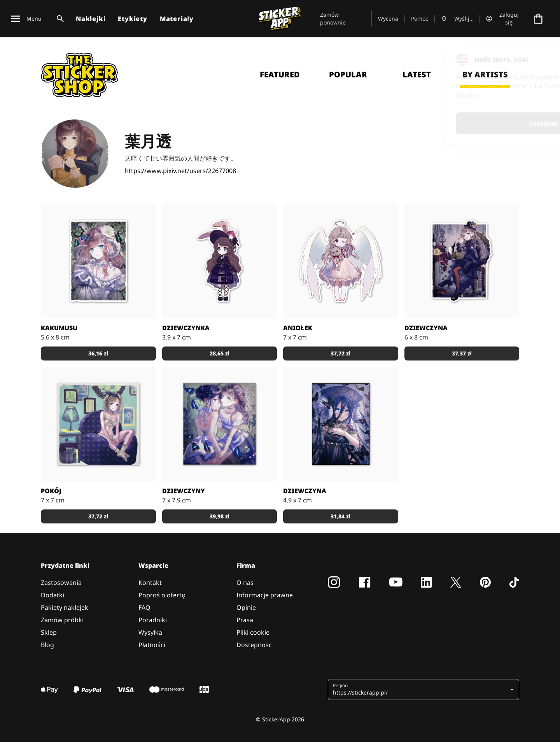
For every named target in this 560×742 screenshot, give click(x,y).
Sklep (49, 632)
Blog (47, 645)
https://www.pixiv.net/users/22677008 (180, 171)
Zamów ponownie (333, 18)
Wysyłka (150, 632)
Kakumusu (59, 328)
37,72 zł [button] (340, 353)
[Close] (536, 59)
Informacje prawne (265, 595)
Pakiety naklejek (65, 607)
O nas (245, 583)
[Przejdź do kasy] (538, 19)
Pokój (51, 491)
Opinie (246, 607)
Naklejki (91, 19)
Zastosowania (61, 583)
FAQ (144, 607)
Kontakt (150, 583)
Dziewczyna (426, 328)
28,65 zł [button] (220, 353)
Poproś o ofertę (162, 595)
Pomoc (420, 18)
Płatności (152, 645)
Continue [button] (456, 123)
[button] (421, 689)
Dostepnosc (254, 645)
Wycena (388, 18)
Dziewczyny (184, 491)
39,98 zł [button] (220, 516)
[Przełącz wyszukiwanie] (59, 19)
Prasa (245, 620)
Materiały (177, 19)
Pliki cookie (253, 632)
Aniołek (298, 328)
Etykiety (132, 19)
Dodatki (52, 595)
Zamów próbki (62, 620)
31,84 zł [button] (340, 516)
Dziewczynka (186, 328)
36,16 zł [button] (98, 353)
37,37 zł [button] (462, 353)
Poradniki (153, 620)
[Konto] (504, 19)
